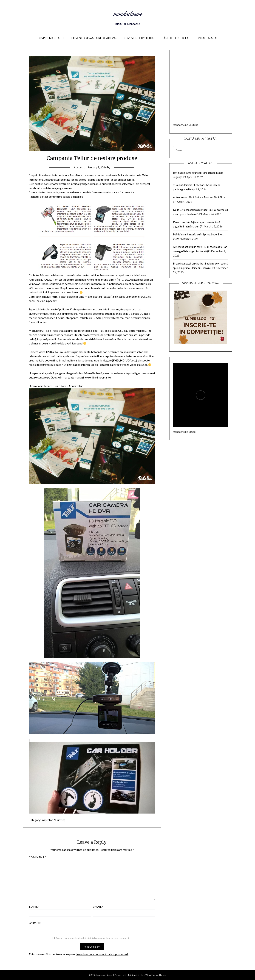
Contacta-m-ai (206, 38)
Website (35, 923)
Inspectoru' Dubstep (54, 820)
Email (98, 907)
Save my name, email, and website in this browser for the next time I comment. (93, 938)
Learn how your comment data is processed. (102, 954)
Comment (37, 857)
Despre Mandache (51, 38)
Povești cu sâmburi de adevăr (94, 38)
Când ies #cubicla (175, 38)
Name (34, 907)
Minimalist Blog (137, 975)
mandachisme (128, 14)
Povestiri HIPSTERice (140, 38)
